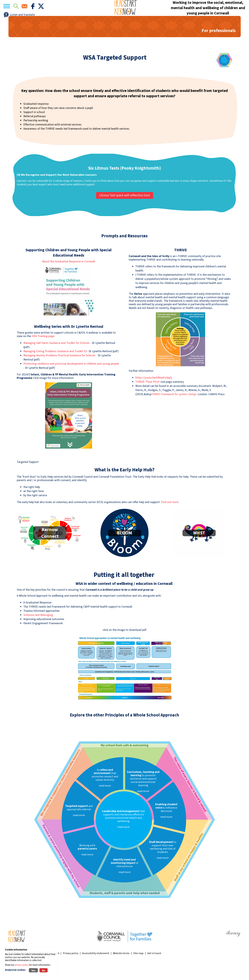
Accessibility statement (96, 970)
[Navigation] (15, 15)
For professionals (219, 47)
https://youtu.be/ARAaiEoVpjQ (154, 394)
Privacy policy (71, 970)
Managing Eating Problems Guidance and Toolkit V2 (55, 368)
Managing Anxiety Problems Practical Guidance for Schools (59, 372)
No (44, 971)
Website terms (121, 970)
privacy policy (22, 965)
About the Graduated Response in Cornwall (69, 278)
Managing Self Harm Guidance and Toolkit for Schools (56, 360)
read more (124, 844)
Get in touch (154, 970)
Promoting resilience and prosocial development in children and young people (71, 380)
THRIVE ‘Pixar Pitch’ (148, 398)
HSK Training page (43, 353)
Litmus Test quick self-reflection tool (125, 212)
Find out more (170, 519)
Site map (138, 970)
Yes (33, 971)
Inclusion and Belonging (38, 632)
